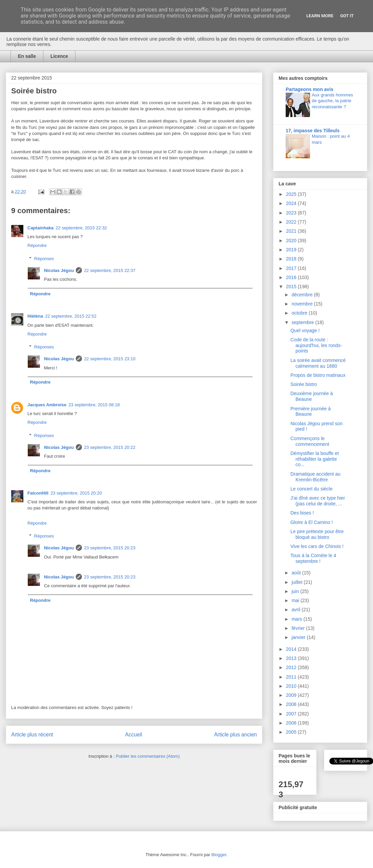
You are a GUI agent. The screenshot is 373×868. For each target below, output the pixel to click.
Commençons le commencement (310, 441)
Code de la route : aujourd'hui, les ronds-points (316, 345)
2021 (292, 231)
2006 (292, 723)
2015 (292, 287)
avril (297, 610)
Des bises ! (302, 513)
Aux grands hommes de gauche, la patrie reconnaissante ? (332, 101)
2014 (292, 649)
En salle (27, 56)
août (297, 573)
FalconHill (38, 493)
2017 (292, 268)
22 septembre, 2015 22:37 (110, 270)
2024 (292, 203)
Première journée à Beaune (311, 412)
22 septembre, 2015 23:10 (110, 359)
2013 (292, 658)
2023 (292, 213)
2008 (292, 704)
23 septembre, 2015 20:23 (110, 548)
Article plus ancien (235, 735)
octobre (300, 313)
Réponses (44, 259)
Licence (59, 56)
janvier (299, 637)
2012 (292, 667)
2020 (292, 241)
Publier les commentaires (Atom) (148, 756)
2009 (292, 695)
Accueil (134, 735)
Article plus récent (32, 735)
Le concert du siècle (312, 489)
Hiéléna (35, 316)
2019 (292, 250)
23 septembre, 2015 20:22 (110, 447)
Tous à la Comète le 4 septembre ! (313, 558)
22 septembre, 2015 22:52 (71, 316)
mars (297, 619)
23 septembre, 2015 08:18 (94, 405)
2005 (292, 732)
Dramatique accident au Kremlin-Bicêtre (315, 477)
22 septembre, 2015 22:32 (81, 228)
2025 (292, 194)
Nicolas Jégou (59, 270)
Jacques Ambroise (47, 405)
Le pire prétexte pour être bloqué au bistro (317, 534)
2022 (292, 222)
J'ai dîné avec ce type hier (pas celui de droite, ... (318, 501)
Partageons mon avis (310, 89)
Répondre (37, 245)
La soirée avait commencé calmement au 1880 (318, 363)
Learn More (320, 16)
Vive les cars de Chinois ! (317, 546)
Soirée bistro (304, 384)
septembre (303, 322)
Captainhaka (40, 228)
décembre (303, 295)
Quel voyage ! (305, 330)
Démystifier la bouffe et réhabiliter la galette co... (315, 459)
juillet (298, 582)
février (299, 628)
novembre (303, 304)
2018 (292, 259)
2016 (292, 277)
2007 (292, 714)
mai (296, 600)
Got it (347, 16)
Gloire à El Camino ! (312, 522)
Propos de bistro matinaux (318, 375)
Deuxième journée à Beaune (312, 396)
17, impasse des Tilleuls (313, 131)
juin (296, 591)
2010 (292, 686)
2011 (292, 677)
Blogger (219, 855)
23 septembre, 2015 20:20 (76, 493)
